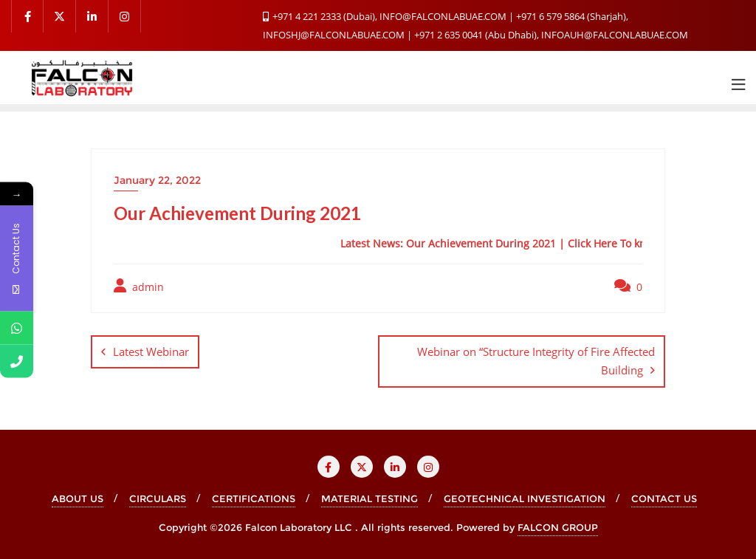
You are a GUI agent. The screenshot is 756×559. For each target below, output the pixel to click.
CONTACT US (664, 498)
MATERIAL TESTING (370, 498)
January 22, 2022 (157, 180)
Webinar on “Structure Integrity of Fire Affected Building (536, 361)
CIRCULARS (158, 498)
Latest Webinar (151, 351)
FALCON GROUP (558, 527)
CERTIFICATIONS (254, 498)
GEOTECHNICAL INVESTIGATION (525, 498)
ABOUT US (78, 498)
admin (139, 286)
